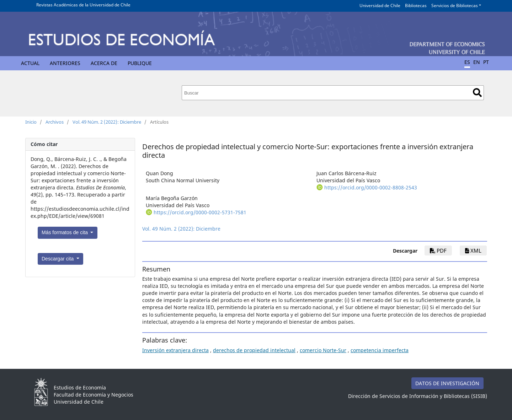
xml (473, 251)
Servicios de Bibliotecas (455, 6)
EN (477, 62)
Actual (30, 63)
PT (486, 62)
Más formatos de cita (65, 232)
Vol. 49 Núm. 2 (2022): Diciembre (107, 122)
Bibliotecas (416, 6)
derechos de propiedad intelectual (254, 350)
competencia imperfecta (380, 350)
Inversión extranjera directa (175, 350)
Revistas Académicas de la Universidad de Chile (83, 5)
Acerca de (104, 63)
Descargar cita (58, 259)
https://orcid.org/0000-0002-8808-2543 (371, 187)
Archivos (55, 122)
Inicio (31, 122)
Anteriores (65, 63)
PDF (438, 251)
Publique (140, 63)
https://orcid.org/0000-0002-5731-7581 (200, 212)
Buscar (477, 93)
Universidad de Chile (380, 6)
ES (467, 62)
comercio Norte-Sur (323, 350)
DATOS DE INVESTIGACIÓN (447, 383)
